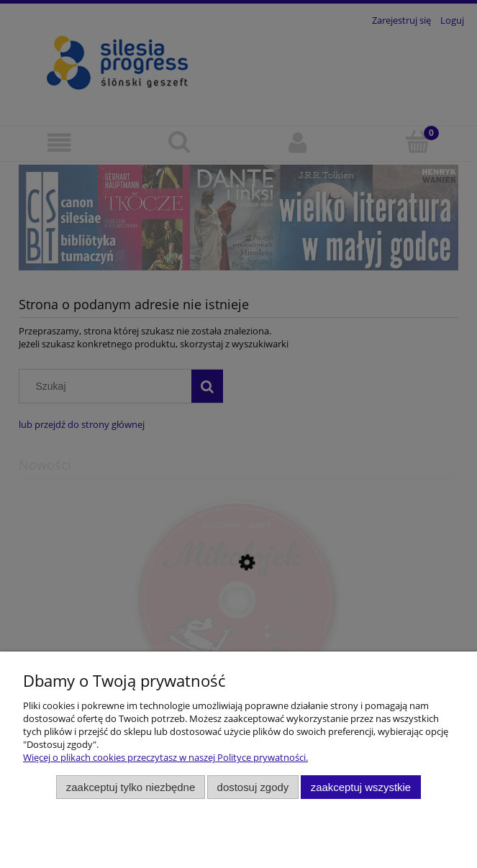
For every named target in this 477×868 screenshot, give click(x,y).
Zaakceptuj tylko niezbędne (131, 787)
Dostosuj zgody (253, 787)
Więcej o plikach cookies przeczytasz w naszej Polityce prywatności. (165, 757)
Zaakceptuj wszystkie (361, 787)
